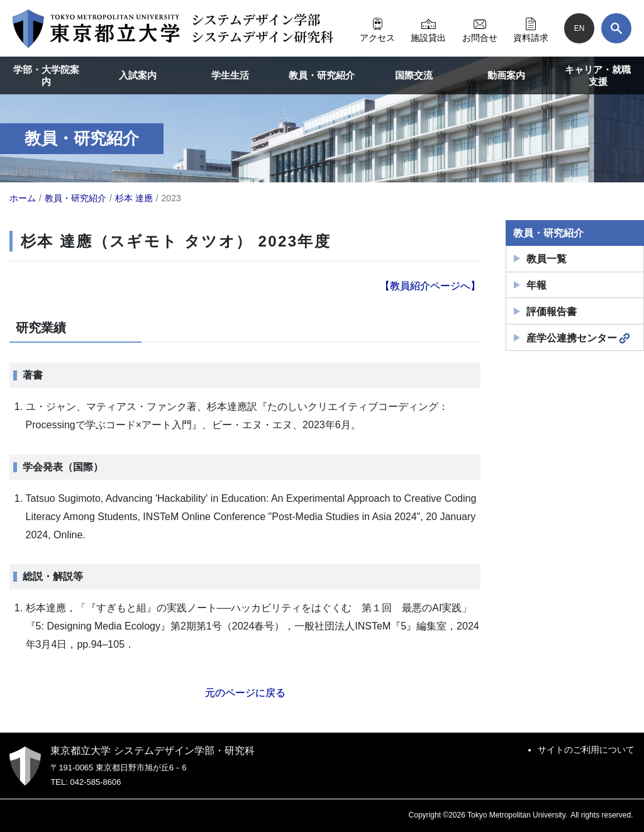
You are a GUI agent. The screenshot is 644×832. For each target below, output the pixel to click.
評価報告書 (552, 312)
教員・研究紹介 (322, 75)
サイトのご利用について (586, 750)
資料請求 (531, 28)
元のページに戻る (245, 693)
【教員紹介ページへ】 (430, 286)
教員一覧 (547, 259)
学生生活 (230, 75)
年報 (536, 285)
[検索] (616, 28)
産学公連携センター (578, 338)
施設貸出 (428, 28)
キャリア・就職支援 (598, 76)
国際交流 (414, 75)
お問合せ (480, 28)
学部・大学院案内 (46, 76)
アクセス (377, 28)
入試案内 (138, 75)
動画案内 (506, 75)
